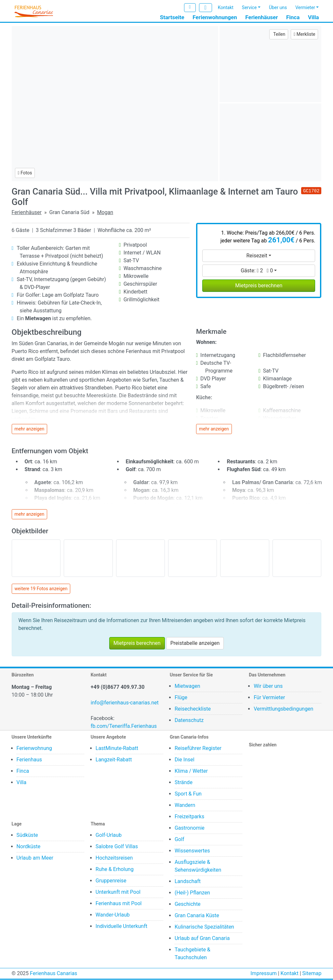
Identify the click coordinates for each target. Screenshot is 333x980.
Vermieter (305, 7)
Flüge (181, 698)
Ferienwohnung (34, 749)
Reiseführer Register (198, 749)
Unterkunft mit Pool (118, 892)
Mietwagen (187, 686)
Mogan (105, 212)
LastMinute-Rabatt (117, 749)
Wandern (185, 805)
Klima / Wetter (191, 771)
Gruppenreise (111, 881)
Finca (293, 17)
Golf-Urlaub (109, 835)
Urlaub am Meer (35, 858)
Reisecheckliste (193, 709)
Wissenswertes (192, 851)
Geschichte (188, 904)
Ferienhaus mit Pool (119, 904)
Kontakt (226, 7)
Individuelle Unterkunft (121, 926)
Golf (179, 840)
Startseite (172, 17)
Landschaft (188, 882)
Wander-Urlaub (113, 915)
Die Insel (185, 760)
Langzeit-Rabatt (114, 760)
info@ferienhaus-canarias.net (125, 703)
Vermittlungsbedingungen (283, 709)
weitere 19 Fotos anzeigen (41, 589)
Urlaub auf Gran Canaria (202, 939)
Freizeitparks (189, 817)
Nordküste (29, 847)
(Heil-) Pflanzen (192, 893)
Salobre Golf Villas (117, 847)
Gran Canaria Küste (197, 916)
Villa (313, 17)
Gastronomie (190, 828)
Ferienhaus (29, 760)
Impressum (264, 974)
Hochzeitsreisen (114, 858)
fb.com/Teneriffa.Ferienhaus (124, 726)
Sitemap (312, 974)
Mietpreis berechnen (259, 286)
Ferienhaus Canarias (53, 974)
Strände (184, 783)
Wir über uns (268, 686)
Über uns (278, 7)
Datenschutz (189, 721)
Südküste (27, 835)
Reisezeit (257, 256)
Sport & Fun (188, 794)
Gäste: (257, 271)
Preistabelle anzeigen (195, 643)
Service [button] (249, 7)
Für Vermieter (269, 698)
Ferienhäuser (261, 17)
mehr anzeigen (30, 429)
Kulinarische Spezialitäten (204, 927)
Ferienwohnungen (215, 17)
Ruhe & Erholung (115, 870)
